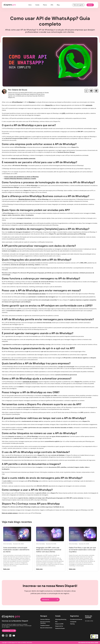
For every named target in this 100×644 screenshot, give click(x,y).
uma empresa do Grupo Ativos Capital (88, 643)
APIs (52, 5)
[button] (86, 91)
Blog (58, 5)
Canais (37, 5)
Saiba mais (6, 569)
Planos (45, 5)
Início (30, 5)
